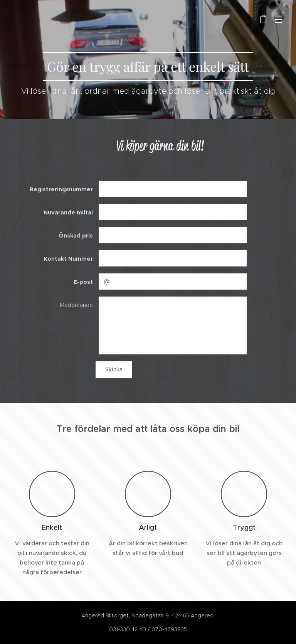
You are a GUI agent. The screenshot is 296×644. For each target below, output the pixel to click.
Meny (279, 20)
